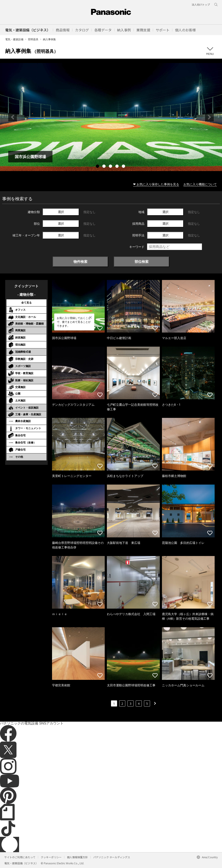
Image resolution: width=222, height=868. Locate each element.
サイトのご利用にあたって (20, 857)
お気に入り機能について (200, 184)
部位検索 (142, 262)
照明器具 (33, 39)
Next (209, 117)
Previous (13, 117)
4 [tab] (118, 167)
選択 (61, 212)
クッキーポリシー (51, 857)
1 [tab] (98, 167)
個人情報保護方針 (77, 857)
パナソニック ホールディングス (112, 857)
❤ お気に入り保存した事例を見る (156, 184)
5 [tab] (124, 167)
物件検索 (80, 262)
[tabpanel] (111, 117)
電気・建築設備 (14, 39)
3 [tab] (111, 167)
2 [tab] (104, 167)
